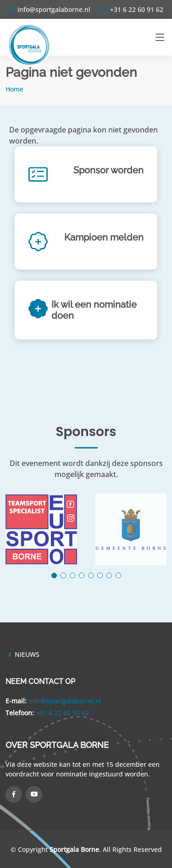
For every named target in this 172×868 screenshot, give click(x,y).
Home (14, 89)
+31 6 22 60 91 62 (62, 713)
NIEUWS (27, 655)
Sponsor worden (108, 170)
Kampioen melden (104, 237)
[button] (54, 575)
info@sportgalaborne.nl (65, 701)
